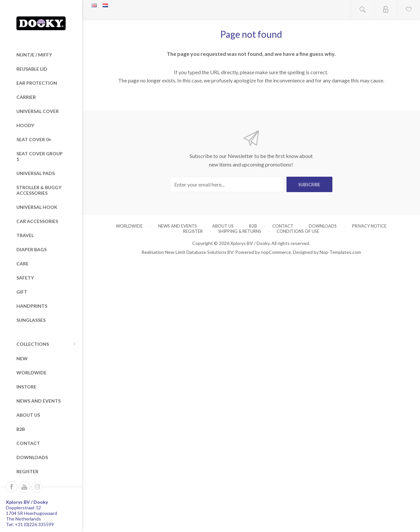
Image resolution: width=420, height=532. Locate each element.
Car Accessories (37, 221)
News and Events (39, 401)
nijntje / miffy (34, 55)
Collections (33, 344)
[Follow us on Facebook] (11, 487)
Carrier (26, 97)
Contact (28, 443)
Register (27, 471)
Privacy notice (369, 226)
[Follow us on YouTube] (24, 487)
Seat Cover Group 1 (40, 156)
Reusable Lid (32, 69)
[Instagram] (37, 487)
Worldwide (31, 373)
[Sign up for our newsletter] (227, 184)
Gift (22, 292)
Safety (25, 278)
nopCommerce (276, 252)
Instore (26, 387)
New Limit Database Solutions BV (199, 252)
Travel (25, 235)
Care (22, 264)
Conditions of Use (298, 231)
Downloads (32, 457)
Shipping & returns (240, 231)
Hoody (25, 125)
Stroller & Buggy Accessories (39, 190)
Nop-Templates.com (340, 252)
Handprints (32, 306)
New (22, 358)
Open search (363, 9)
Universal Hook (37, 207)
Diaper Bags (31, 249)
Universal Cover (38, 111)
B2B (21, 429)
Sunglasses (31, 320)
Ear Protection (37, 83)
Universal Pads (36, 173)
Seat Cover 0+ (34, 139)
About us (28, 415)
